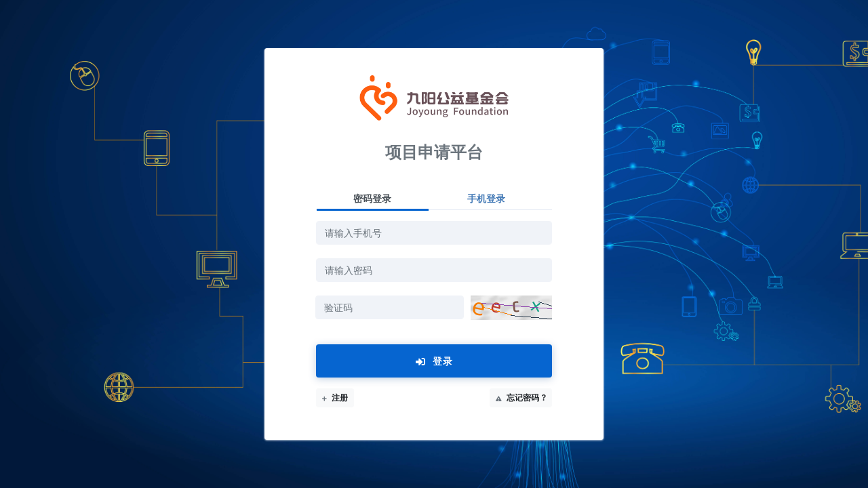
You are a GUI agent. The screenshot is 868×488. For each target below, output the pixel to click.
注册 (335, 398)
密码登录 (372, 198)
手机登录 (486, 198)
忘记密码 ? (521, 398)
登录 (434, 361)
